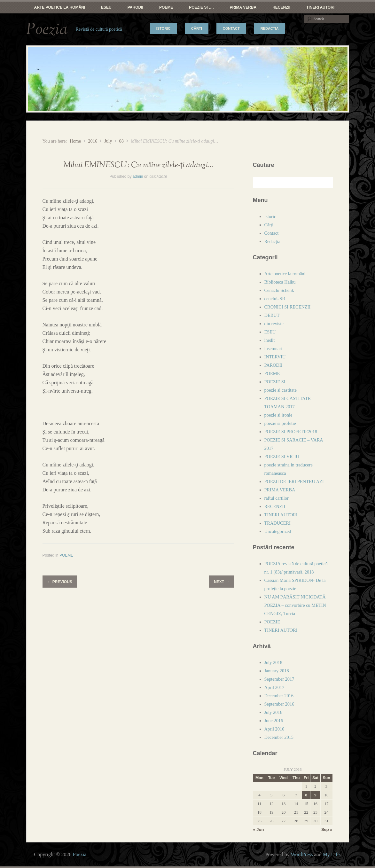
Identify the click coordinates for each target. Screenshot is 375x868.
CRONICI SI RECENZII (288, 307)
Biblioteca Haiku (280, 282)
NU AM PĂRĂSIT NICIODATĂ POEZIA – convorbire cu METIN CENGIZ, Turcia (295, 605)
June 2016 (274, 721)
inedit (270, 340)
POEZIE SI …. (201, 7)
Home (75, 141)
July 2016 (273, 712)
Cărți (197, 28)
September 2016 (279, 704)
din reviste (274, 324)
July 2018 (273, 662)
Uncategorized (278, 531)
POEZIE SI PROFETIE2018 (291, 432)
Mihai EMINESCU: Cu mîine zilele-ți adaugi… (138, 165)
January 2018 (277, 671)
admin (138, 176)
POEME (166, 7)
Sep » (327, 829)
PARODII (135, 7)
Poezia (47, 29)
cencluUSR (275, 299)
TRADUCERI (277, 523)
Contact (231, 28)
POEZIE (272, 622)
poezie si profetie (280, 423)
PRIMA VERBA (243, 7)
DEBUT (272, 315)
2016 (93, 141)
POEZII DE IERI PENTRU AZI (294, 481)
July (108, 141)
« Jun (259, 829)
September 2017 (279, 679)
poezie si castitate (281, 390)
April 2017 (274, 687)
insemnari (273, 348)
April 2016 (274, 729)
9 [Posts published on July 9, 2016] (315, 795)
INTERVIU (275, 357)
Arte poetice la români (60, 7)
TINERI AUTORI (320, 7)
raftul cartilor (277, 498)
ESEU (106, 7)
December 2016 (279, 696)
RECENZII (281, 7)
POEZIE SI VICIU (282, 457)
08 (121, 141)
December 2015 (279, 737)
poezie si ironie (278, 415)
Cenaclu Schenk (279, 290)
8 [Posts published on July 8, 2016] (306, 795)
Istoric (163, 28)
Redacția (270, 28)
